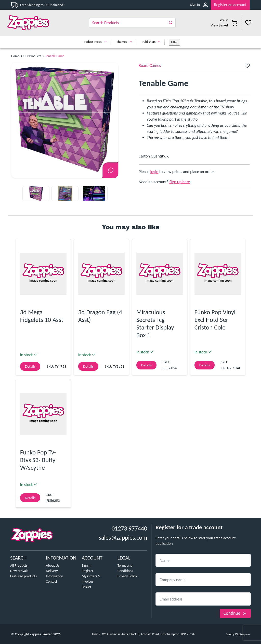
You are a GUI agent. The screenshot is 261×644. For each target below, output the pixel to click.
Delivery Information (54, 574)
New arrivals (19, 571)
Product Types (96, 42)
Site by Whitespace (238, 634)
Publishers (152, 42)
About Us (53, 566)
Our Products (32, 56)
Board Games (150, 66)
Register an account (230, 5)
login (154, 172)
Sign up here (180, 182)
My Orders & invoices (91, 579)
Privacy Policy (127, 576)
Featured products (23, 576)
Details (30, 366)
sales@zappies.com (123, 538)
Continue (235, 613)
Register (88, 571)
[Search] (132, 23)
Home (15, 56)
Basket (87, 587)
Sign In (195, 5)
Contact (51, 582)
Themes (126, 42)
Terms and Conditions (125, 568)
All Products (19, 566)
